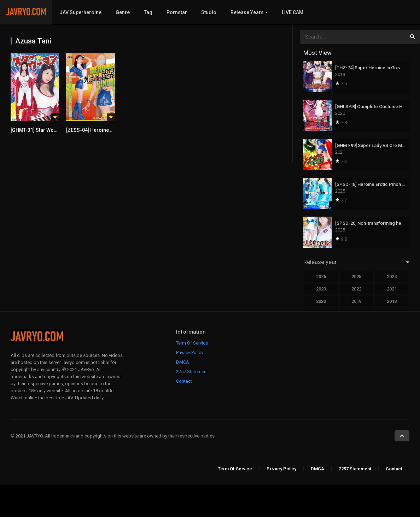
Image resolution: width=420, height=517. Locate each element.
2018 (392, 301)
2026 (321, 277)
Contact (184, 381)
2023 (321, 289)
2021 (392, 289)
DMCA (183, 362)
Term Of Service (192, 343)
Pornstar (177, 12)
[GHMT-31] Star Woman (37, 130)
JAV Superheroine (80, 12)
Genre (123, 12)
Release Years (247, 12)
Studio (209, 12)
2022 (356, 289)
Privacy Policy (190, 352)
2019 (356, 301)
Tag (148, 12)
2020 (321, 301)
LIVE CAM (293, 12)
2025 (356, 277)
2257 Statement (192, 372)
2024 (392, 277)
